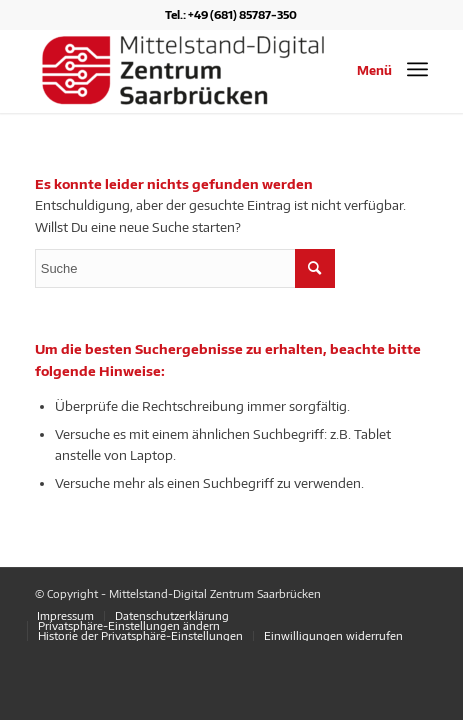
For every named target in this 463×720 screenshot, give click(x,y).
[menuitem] (65, 616)
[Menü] (417, 69)
